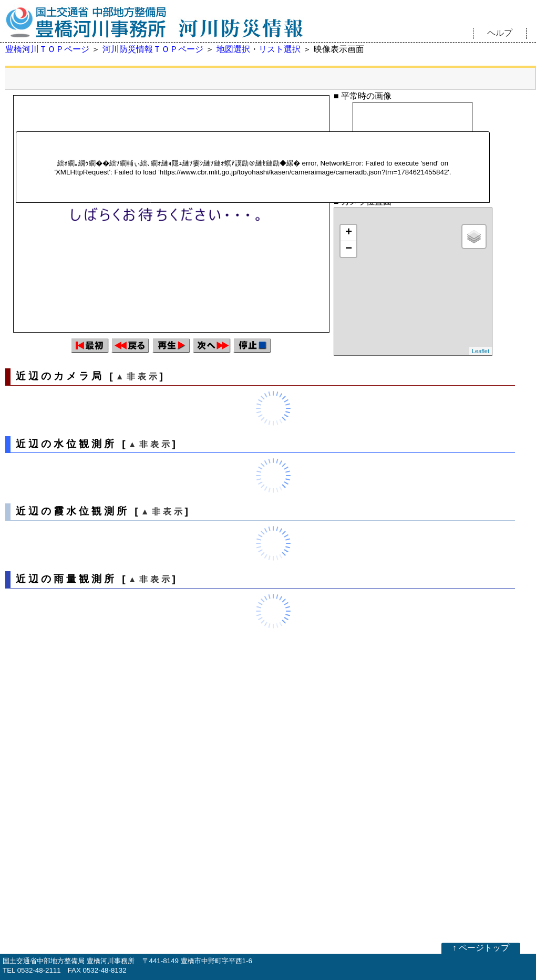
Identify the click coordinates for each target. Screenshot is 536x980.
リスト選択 (280, 49)
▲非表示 (138, 376)
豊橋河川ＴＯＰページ (47, 49)
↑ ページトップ (481, 948)
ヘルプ (500, 33)
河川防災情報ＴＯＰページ (153, 49)
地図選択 (233, 49)
